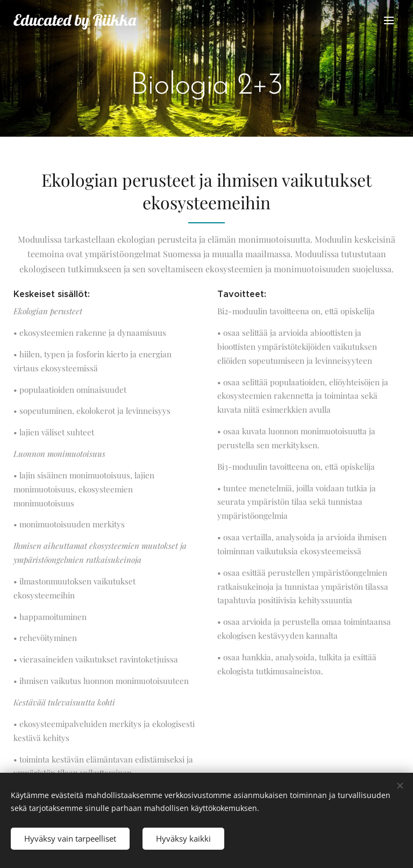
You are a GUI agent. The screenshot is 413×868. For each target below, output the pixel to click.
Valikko (389, 20)
